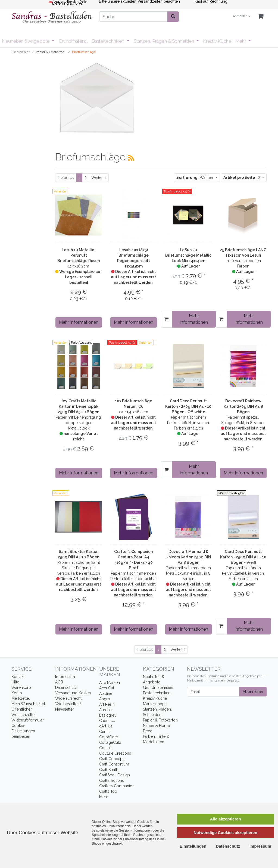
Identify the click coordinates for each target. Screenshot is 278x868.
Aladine (106, 693)
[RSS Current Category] (131, 158)
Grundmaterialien (158, 687)
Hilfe (15, 682)
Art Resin (107, 704)
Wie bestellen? (68, 704)
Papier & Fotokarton (160, 720)
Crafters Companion (117, 786)
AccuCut (107, 688)
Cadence (107, 721)
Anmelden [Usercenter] (242, 16)
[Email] (213, 692)
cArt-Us (106, 726)
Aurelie (105, 710)
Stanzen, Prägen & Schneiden (164, 41)
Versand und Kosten (73, 693)
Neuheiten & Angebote (26, 41)
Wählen (195, 178)
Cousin (105, 748)
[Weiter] (99, 178)
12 (242, 178)
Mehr (241, 41)
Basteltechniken (109, 41)
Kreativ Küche (217, 41)
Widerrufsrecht (68, 698)
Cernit (104, 732)
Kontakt (18, 677)
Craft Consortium (114, 764)
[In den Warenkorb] (166, 319)
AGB (59, 682)
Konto (17, 693)
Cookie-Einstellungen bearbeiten (23, 731)
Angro (105, 699)
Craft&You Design (115, 775)
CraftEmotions (112, 780)
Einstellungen (193, 846)
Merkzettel (21, 698)
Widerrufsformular (28, 720)
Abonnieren (253, 692)
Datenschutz (66, 687)
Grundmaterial (73, 41)
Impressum (65, 677)
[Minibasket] (261, 16)
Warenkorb (21, 687)
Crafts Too (108, 791)
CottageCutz (110, 742)
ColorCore (109, 737)
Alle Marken (110, 683)
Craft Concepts (112, 759)
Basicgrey (108, 715)
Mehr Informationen (79, 322)
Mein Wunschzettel (28, 704)
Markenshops (155, 704)
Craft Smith (109, 770)
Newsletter (65, 709)
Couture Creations (115, 753)
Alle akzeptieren (225, 819)
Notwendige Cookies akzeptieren (225, 833)
